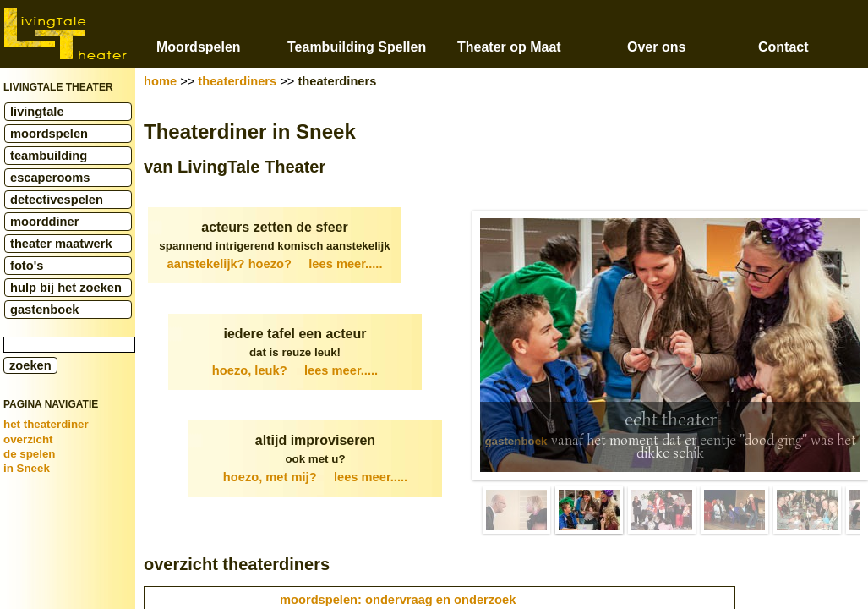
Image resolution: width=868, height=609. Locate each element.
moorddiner (44, 222)
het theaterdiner (46, 424)
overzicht (28, 439)
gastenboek (44, 310)
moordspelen (49, 134)
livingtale (37, 112)
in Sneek (27, 468)
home (160, 81)
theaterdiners (237, 81)
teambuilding (49, 156)
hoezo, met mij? (315, 477)
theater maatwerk (61, 244)
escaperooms (50, 178)
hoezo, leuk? (295, 370)
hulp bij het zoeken (66, 288)
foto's (27, 266)
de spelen (29, 454)
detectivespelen (57, 200)
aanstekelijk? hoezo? (275, 264)
